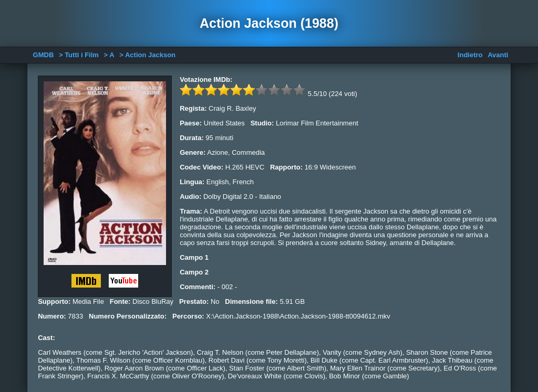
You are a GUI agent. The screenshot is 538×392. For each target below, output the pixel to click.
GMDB (44, 55)
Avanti (498, 55)
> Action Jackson (147, 55)
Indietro (470, 55)
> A (109, 55)
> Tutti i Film (79, 55)
